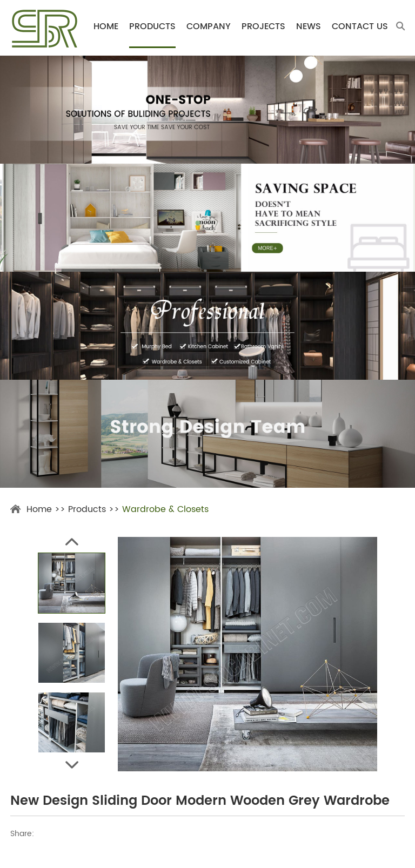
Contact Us (360, 27)
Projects (263, 27)
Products (152, 27)
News (309, 27)
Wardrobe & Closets (165, 509)
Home (106, 27)
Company (209, 27)
